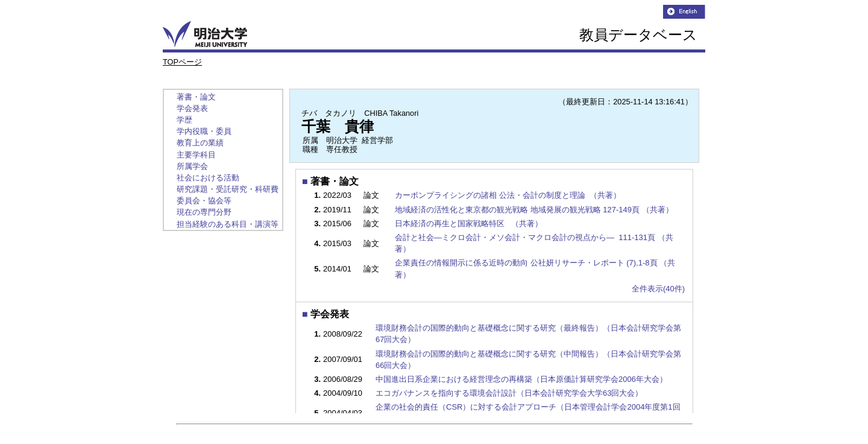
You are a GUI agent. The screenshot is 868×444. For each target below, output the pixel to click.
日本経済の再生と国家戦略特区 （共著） (470, 224)
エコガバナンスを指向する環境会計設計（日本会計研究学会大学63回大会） (509, 393)
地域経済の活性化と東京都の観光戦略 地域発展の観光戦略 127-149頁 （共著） (535, 210)
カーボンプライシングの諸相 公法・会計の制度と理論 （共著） (509, 195)
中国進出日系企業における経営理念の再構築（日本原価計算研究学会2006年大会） (521, 379)
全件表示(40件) (658, 289)
